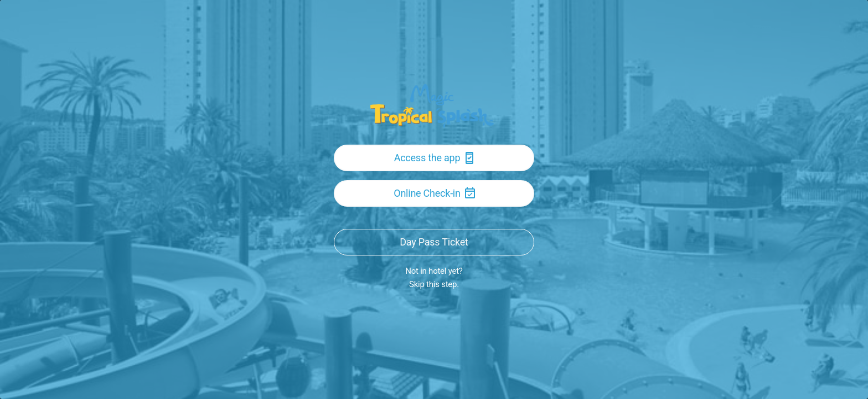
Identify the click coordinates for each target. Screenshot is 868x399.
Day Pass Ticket (434, 242)
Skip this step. (434, 284)
